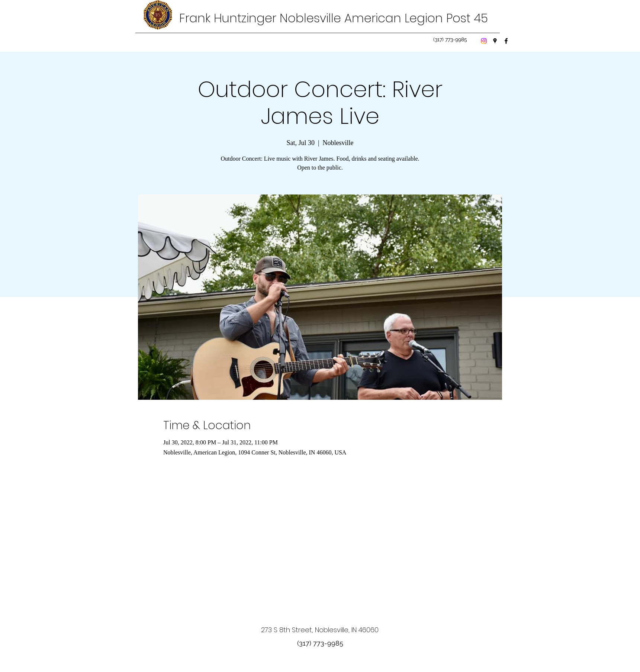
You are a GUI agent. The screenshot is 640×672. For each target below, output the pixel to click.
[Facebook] (506, 41)
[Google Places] (495, 41)
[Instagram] (484, 41)
